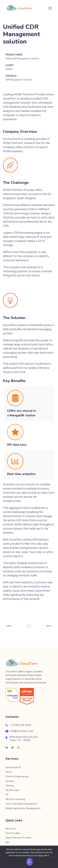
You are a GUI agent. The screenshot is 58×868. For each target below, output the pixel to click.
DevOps (10, 781)
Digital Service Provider (18, 838)
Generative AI (13, 767)
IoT (7, 795)
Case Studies (13, 833)
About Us (11, 829)
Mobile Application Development (23, 808)
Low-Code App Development (21, 804)
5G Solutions (12, 790)
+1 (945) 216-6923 (20, 725)
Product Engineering (17, 776)
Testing (10, 786)
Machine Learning (15, 799)
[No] (54, 857)
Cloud (9, 772)
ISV (7, 842)
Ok (30, 862)
